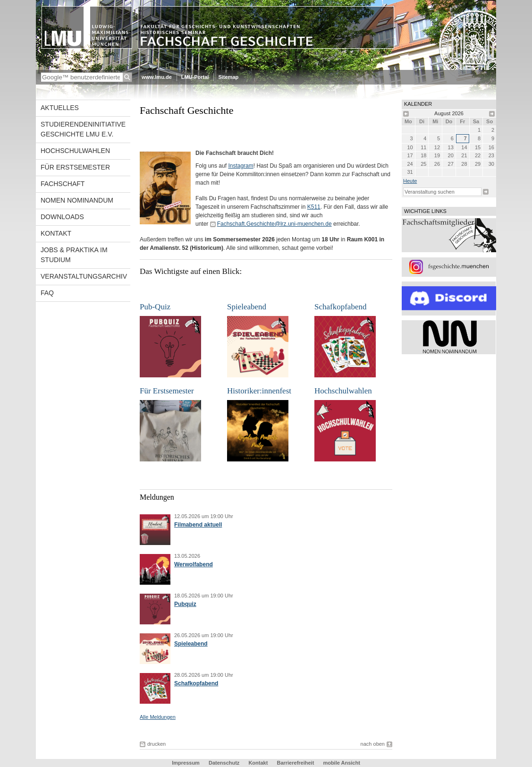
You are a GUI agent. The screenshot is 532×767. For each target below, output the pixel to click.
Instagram (241, 166)
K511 (314, 207)
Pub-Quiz (155, 307)
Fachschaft (63, 184)
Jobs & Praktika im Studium (74, 255)
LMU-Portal (195, 77)
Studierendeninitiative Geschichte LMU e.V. (83, 129)
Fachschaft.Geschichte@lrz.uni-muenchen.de (274, 224)
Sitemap (228, 77)
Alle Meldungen (158, 717)
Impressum (186, 763)
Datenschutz (224, 763)
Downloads (62, 217)
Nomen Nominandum (77, 200)
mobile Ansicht (341, 763)
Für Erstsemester (75, 167)
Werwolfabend (194, 564)
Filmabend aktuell (198, 525)
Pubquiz (185, 604)
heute (410, 181)
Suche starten (486, 192)
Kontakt (56, 233)
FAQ (47, 293)
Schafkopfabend (340, 307)
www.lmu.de (157, 77)
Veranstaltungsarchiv (84, 276)
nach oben (373, 744)
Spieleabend (247, 307)
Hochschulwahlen (75, 151)
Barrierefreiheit (296, 763)
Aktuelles (60, 108)
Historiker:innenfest (259, 391)
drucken (156, 744)
